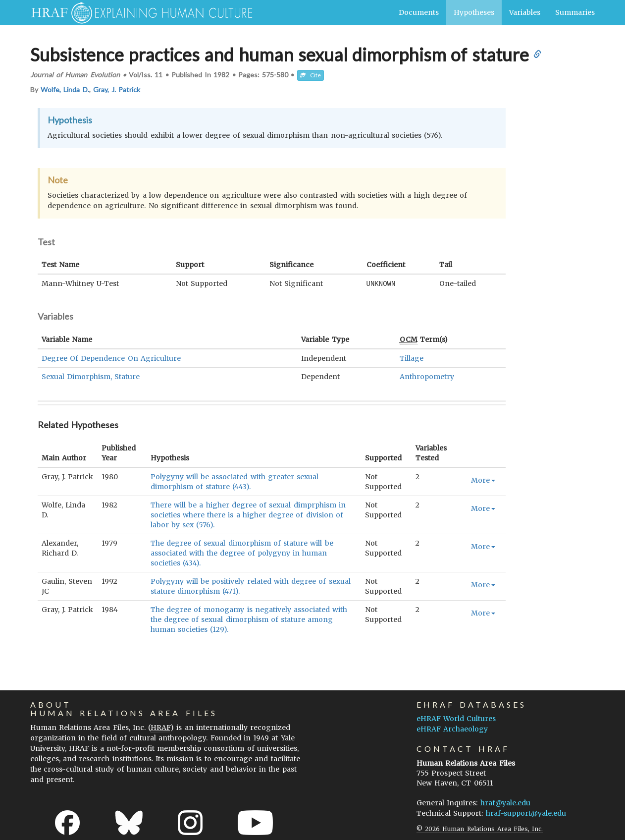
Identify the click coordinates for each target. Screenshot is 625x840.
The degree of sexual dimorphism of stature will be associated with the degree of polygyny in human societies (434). (242, 553)
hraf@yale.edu (505, 802)
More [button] (483, 480)
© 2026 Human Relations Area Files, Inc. (480, 828)
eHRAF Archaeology (452, 728)
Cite (311, 75)
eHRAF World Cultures (456, 718)
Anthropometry (427, 376)
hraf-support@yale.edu (526, 813)
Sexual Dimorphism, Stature (91, 376)
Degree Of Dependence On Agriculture (111, 358)
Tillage (412, 358)
